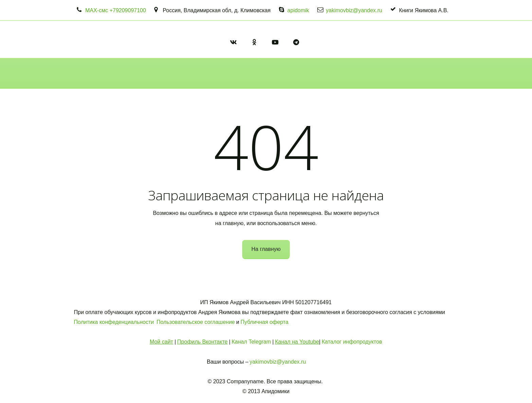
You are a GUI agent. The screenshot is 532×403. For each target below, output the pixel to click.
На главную (266, 249)
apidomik (298, 10)
